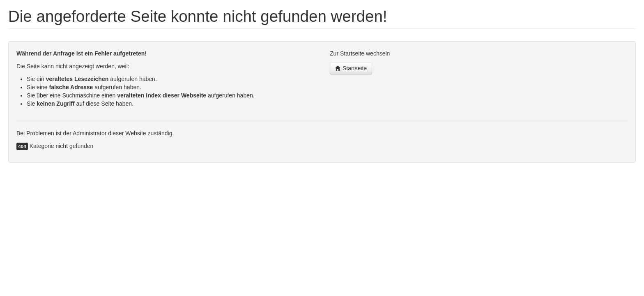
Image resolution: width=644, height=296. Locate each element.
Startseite (351, 68)
